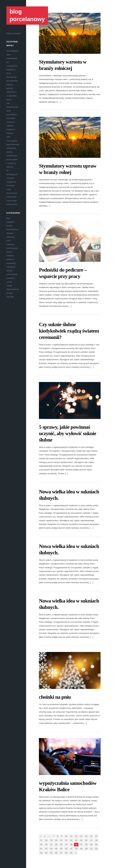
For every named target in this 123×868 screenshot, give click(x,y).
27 (91, 840)
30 (46, 844)
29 (41, 844)
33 (61, 844)
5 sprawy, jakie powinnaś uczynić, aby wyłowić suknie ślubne (68, 433)
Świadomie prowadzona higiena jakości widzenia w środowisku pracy (12, 88)
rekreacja (11, 267)
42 (46, 849)
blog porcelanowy (27, 15)
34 (66, 844)
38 (86, 844)
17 (41, 840)
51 (91, 849)
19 (51, 840)
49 (81, 849)
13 (81, 836)
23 (71, 840)
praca (9, 252)
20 (56, 840)
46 (66, 849)
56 (56, 853)
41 (41, 849)
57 (61, 853)
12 (76, 836)
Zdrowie (10, 297)
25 (81, 840)
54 (46, 853)
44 (56, 849)
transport (10, 278)
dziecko (10, 233)
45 (61, 849)
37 (81, 844)
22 (66, 840)
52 (96, 849)
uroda (9, 282)
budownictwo (12, 229)
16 (96, 836)
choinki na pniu (55, 697)
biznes (9, 226)
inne (8, 241)
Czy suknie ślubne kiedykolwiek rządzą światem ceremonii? (69, 331)
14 (86, 836)
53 (41, 853)
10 (66, 836)
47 (71, 849)
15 (91, 836)
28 (96, 840)
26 (86, 840)
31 (51, 844)
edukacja (11, 237)
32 (56, 844)
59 (71, 853)
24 (76, 840)
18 (46, 840)
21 (61, 840)
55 (51, 853)
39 (91, 844)
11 (71, 836)
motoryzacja (12, 248)
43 (51, 849)
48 (76, 849)
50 (86, 849)
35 (71, 844)
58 (66, 853)
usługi (9, 286)
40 (96, 844)
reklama (10, 256)
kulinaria (10, 244)
